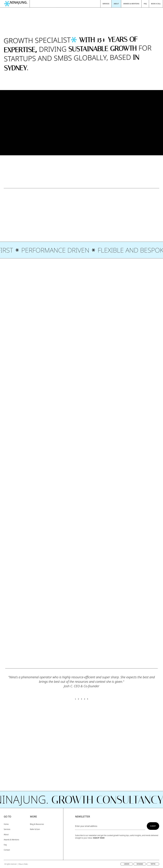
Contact (7, 850)
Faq (5, 845)
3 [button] (81, 699)
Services (7, 829)
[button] (155, 684)
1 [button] (76, 699)
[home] (17, 4)
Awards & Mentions (11, 840)
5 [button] (88, 699)
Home (6, 824)
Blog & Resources (37, 824)
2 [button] (78, 699)
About (6, 835)
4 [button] (85, 699)
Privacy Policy (23, 864)
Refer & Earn (35, 829)
